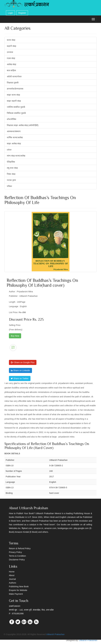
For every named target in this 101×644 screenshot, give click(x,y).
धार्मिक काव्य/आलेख (15, 137)
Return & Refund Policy (20, 548)
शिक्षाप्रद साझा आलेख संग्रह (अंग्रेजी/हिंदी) (23, 125)
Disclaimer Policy (17, 560)
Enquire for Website (18, 590)
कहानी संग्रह (11, 46)
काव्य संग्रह (11, 40)
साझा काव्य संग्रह (13, 95)
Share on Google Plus (23, 362)
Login (10, 13)
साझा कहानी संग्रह (14, 101)
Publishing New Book (19, 586)
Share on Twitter (20, 378)
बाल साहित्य (11, 70)
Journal (12, 579)
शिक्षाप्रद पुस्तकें (13, 83)
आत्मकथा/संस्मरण (14, 131)
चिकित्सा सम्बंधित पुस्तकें (16, 113)
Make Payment (16, 594)
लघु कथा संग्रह (12, 168)
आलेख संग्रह (11, 64)
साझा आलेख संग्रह (14, 144)
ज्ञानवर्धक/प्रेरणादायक (15, 89)
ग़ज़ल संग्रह (11, 58)
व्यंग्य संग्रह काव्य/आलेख (16, 156)
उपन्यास (10, 52)
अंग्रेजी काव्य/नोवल (14, 77)
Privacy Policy (15, 552)
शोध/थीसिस (11, 119)
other (9, 150)
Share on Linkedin (20, 370)
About (12, 575)
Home (12, 572)
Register (22, 13)
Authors (12, 583)
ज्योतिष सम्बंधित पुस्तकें (16, 107)
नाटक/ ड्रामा (11, 180)
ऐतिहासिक (11, 162)
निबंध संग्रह (11, 174)
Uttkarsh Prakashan (55, 634)
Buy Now (15, 336)
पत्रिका (9, 186)
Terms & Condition (17, 556)
